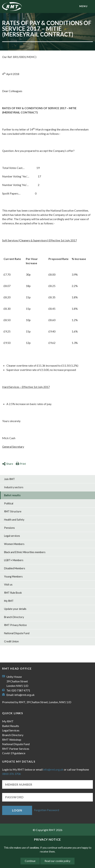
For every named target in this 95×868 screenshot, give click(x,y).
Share (8, 464)
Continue (30, 861)
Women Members (14, 544)
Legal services (12, 536)
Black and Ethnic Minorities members (25, 552)
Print (21, 464)
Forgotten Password (47, 810)
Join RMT (9, 479)
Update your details (15, 609)
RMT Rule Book (13, 593)
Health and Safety (14, 520)
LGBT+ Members (14, 560)
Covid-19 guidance (14, 753)
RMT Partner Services (16, 749)
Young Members (13, 577)
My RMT (9, 601)
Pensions (9, 528)
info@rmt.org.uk (25, 695)
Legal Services (11, 730)
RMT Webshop (12, 740)
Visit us (8, 585)
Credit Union (11, 641)
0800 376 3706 (11, 774)
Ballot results (12, 495)
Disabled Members (15, 568)
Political (9, 503)
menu (83, 6)
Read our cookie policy (57, 861)
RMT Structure (13, 511)
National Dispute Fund (17, 633)
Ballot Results (11, 726)
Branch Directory (14, 617)
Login (17, 810)
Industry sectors (14, 487)
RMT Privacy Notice (15, 625)
